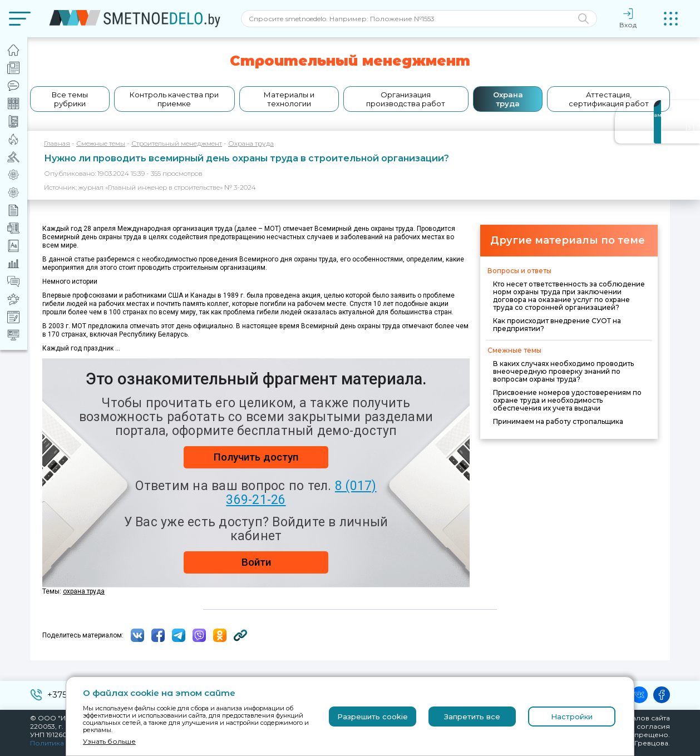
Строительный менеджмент (177, 143)
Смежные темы (101, 143)
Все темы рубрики (70, 99)
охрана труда (84, 591)
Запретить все (472, 717)
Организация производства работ (406, 99)
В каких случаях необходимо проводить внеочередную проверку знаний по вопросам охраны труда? (563, 371)
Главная (57, 143)
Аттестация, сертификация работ (609, 99)
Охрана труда (508, 99)
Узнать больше (109, 741)
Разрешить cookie (373, 717)
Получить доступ (256, 457)
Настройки (572, 717)
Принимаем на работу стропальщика (558, 421)
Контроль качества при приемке (174, 99)
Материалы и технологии (289, 99)
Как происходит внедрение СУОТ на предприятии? (557, 325)
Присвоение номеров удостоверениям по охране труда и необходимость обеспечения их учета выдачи (567, 400)
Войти (256, 562)
